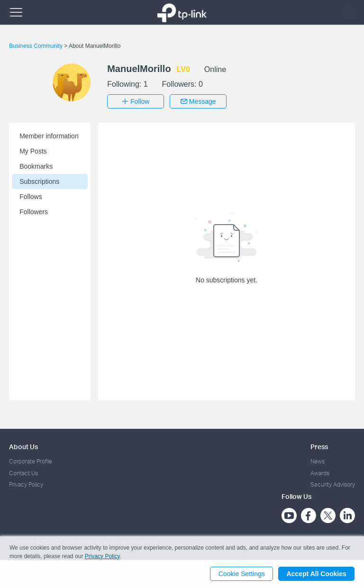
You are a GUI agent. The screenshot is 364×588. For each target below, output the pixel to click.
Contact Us (23, 473)
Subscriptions (39, 181)
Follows (31, 197)
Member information (49, 136)
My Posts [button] (33, 151)
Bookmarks (36, 166)
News (318, 461)
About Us (23, 447)
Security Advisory (333, 484)
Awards (320, 473)
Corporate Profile (31, 461)
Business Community (36, 46)
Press (319, 447)
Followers (34, 212)
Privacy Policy (26, 484)
